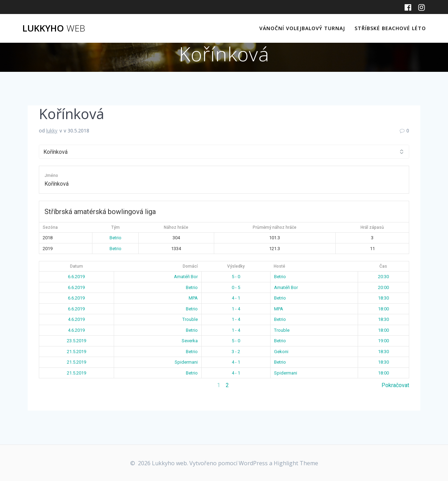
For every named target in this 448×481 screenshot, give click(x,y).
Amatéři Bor (186, 277)
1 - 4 (236, 309)
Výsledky (236, 266)
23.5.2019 (76, 341)
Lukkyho (54, 28)
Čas (383, 266)
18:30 (383, 298)
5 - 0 (236, 277)
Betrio (115, 238)
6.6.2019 (76, 277)
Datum (76, 266)
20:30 (383, 277)
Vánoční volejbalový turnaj (302, 28)
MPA (193, 298)
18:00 (383, 309)
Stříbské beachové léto (390, 28)
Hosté (279, 266)
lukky (52, 130)
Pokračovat (395, 385)
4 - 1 (236, 298)
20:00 (383, 287)
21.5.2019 (76, 352)
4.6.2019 (76, 319)
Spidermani (186, 362)
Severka (190, 341)
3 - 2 (236, 352)
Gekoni (281, 352)
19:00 (383, 341)
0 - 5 (236, 287)
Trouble (190, 319)
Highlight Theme (296, 463)
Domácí (190, 266)
